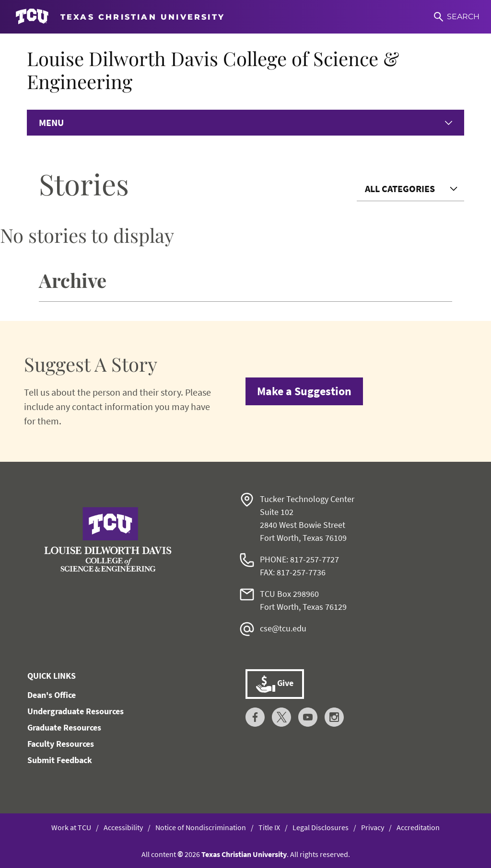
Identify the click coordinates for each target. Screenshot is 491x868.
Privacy (373, 827)
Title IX (269, 827)
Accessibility (123, 827)
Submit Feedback (60, 760)
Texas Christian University (244, 854)
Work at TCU (71, 827)
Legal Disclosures (321, 827)
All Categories (400, 188)
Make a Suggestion (304, 391)
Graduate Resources (64, 727)
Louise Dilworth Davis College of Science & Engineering (213, 70)
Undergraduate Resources (76, 711)
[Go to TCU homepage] (120, 17)
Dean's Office (52, 695)
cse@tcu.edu (283, 628)
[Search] (457, 17)
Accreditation (418, 827)
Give (275, 684)
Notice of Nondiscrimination (201, 827)
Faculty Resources (61, 744)
